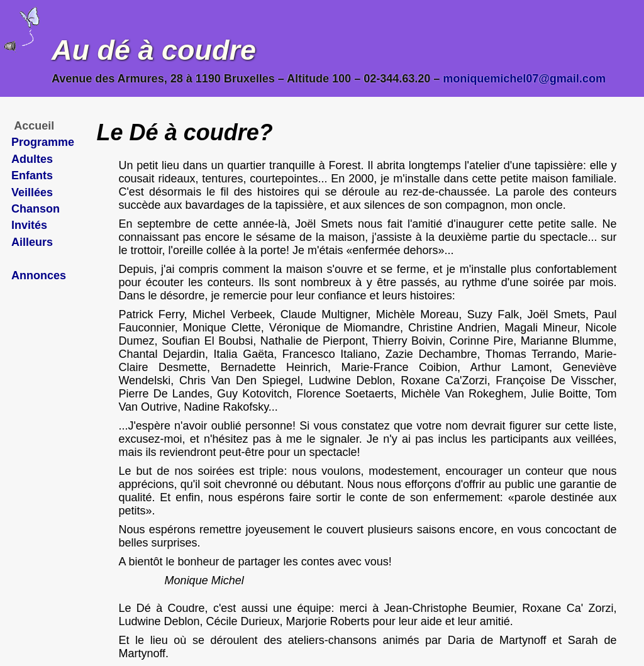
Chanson (36, 209)
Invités (29, 225)
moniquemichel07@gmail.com (524, 79)
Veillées (32, 192)
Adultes (32, 159)
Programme (43, 142)
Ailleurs (32, 242)
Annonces (39, 275)
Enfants (32, 175)
